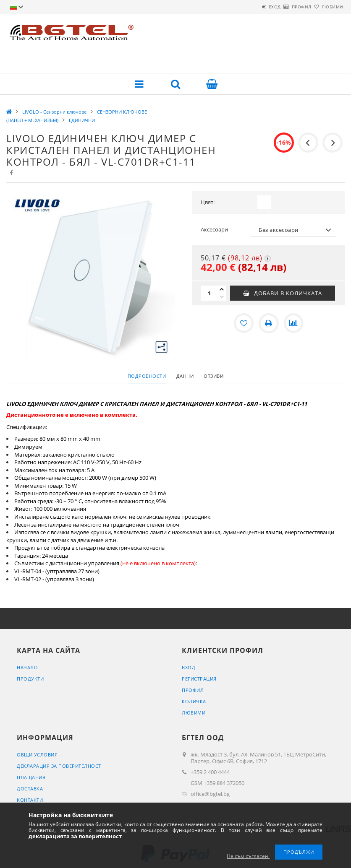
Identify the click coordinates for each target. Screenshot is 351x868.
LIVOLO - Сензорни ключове (54, 112)
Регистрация (199, 679)
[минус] (222, 297)
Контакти (30, 800)
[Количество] (209, 293)
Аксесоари (214, 229)
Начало (27, 667)
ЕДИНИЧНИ (82, 120)
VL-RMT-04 (28, 571)
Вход (250, 7)
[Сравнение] (294, 323)
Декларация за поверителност (59, 766)
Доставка (30, 789)
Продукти (30, 679)
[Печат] (269, 323)
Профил (287, 7)
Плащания (31, 777)
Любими (327, 7)
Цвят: (208, 202)
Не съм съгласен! (248, 856)
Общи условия (37, 755)
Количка (194, 701)
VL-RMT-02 (28, 579)
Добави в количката (288, 293)
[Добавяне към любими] (244, 323)
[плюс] (222, 289)
